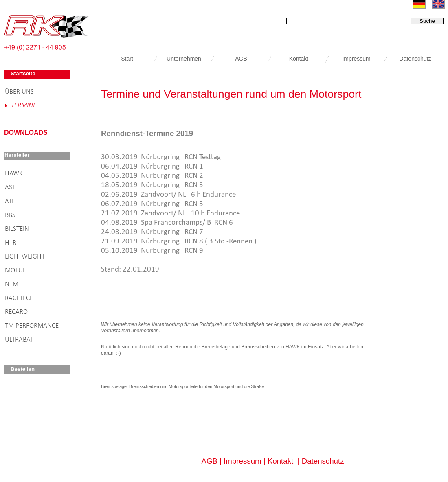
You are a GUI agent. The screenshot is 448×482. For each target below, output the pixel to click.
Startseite (23, 73)
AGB (209, 461)
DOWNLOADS (26, 133)
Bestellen (23, 369)
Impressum (242, 461)
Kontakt (280, 461)
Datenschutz (323, 461)
